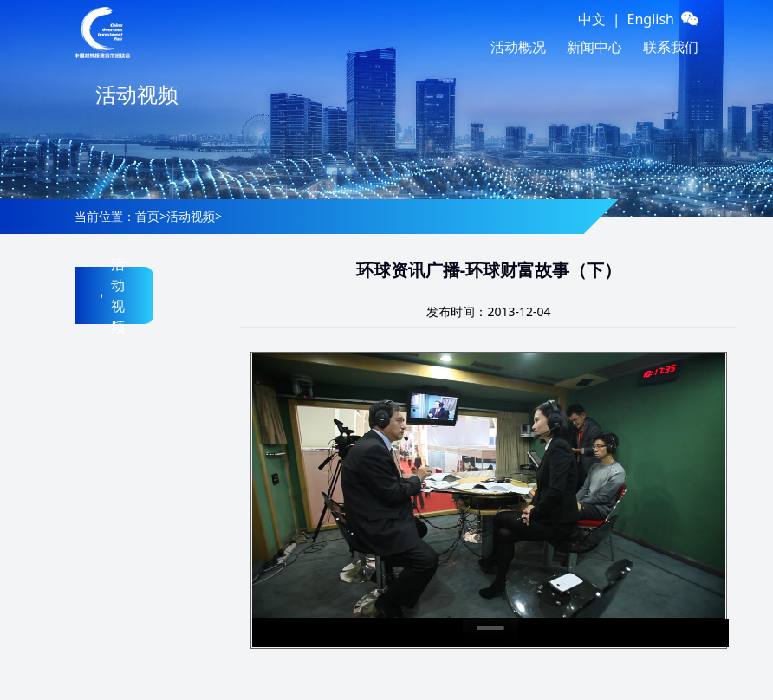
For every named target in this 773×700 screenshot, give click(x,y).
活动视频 (191, 216)
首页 (147, 216)
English (651, 19)
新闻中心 (594, 47)
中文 (592, 19)
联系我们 (671, 47)
